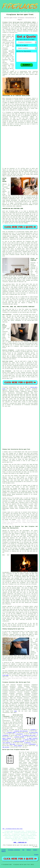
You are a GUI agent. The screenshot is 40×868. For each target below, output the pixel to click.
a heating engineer (19, 741)
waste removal (7, 738)
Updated (29, 850)
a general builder (19, 737)
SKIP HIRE (12, 744)
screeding (33, 730)
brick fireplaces (25, 783)
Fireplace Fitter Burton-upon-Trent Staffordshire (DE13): (19, 22)
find (7, 685)
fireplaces (5, 64)
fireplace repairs (31, 778)
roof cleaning (6, 743)
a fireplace (16, 707)
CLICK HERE (5, 675)
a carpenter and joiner (29, 735)
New (23, 850)
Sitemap (4, 850)
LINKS (23, 12)
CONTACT (31, 12)
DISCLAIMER (36, 12)
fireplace (23, 25)
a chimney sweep (11, 732)
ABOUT (27, 12)
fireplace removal (23, 770)
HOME (20, 12)
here (16, 711)
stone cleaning (18, 746)
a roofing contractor (29, 740)
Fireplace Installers (14, 850)
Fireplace (5, 387)
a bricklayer (19, 734)
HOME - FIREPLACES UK (20, 843)
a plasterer (27, 743)
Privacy (36, 855)
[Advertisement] (20, 147)
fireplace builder (14, 255)
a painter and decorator (21, 731)
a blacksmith (32, 744)
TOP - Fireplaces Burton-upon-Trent (12, 829)
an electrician (33, 732)
